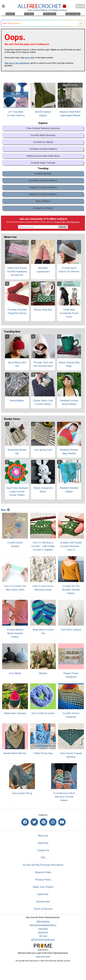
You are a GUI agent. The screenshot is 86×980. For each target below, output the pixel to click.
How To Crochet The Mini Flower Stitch (15, 588)
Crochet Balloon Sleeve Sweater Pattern (15, 633)
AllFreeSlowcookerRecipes (43, 940)
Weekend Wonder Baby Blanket (69, 452)
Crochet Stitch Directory (43, 135)
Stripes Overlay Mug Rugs (69, 364)
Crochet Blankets (43, 174)
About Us (43, 836)
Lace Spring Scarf (43, 450)
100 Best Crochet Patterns (43, 149)
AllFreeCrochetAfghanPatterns (43, 925)
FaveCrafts (43, 929)
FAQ (43, 858)
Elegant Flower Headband (71, 675)
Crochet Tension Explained (71, 715)
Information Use (73, 222)
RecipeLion (43, 932)
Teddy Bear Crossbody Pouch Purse (69, 313)
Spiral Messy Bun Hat (17, 364)
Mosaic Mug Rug (43, 310)
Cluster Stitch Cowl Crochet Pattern (43, 402)
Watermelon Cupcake (15, 713)
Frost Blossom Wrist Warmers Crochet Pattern (64, 797)
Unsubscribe (43, 902)
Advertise (43, 843)
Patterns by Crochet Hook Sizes (43, 156)
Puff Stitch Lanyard (71, 630)
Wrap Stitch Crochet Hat (43, 631)
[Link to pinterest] (43, 822)
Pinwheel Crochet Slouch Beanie (69, 402)
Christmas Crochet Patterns (43, 180)
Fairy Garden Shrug (22, 793)
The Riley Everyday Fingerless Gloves (17, 311)
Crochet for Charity (43, 142)
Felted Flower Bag (43, 753)
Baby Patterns (43, 201)
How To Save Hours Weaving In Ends (43, 588)
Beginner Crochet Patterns (43, 187)
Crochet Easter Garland (15, 544)
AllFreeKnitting (43, 922)
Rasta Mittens (17, 401)
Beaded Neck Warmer (15, 753)
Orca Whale (15, 673)
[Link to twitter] (34, 822)
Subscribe (43, 894)
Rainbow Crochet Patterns (43, 194)
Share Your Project (43, 887)
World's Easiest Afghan (43, 114)
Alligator (43, 673)
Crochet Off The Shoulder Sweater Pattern (71, 590)
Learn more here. (43, 957)
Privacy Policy (60, 222)
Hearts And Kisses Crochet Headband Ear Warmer (17, 272)
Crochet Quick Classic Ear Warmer (69, 270)
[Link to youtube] (62, 822)
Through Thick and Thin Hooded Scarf (43, 364)
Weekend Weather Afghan (69, 490)
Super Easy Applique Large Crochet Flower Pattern (17, 491)
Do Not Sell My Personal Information (43, 865)
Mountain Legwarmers (43, 270)
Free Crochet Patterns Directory (43, 128)
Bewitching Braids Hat (17, 452)
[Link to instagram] (53, 822)
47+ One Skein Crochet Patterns (16, 114)
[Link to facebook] (25, 822)
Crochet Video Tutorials (43, 163)
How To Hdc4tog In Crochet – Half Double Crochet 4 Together (43, 546)
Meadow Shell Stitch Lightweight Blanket (70, 114)
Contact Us (43, 850)
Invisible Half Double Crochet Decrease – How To (71, 546)
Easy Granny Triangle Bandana (71, 755)
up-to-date (30, 58)
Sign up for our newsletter (17, 63)
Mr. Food (43, 936)
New (5, 510)
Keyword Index (43, 872)
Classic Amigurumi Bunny (43, 490)
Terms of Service (43, 909)
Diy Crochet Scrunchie (43, 713)
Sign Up (63, 227)
